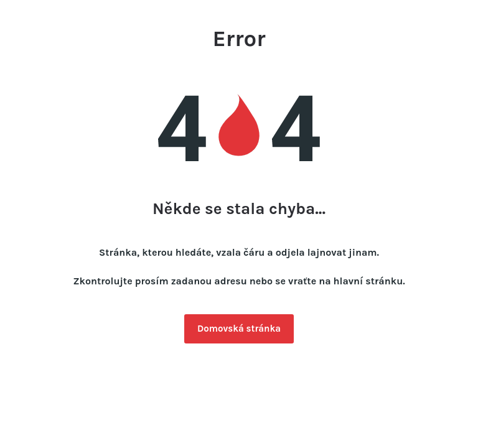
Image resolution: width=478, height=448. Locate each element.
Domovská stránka (239, 329)
